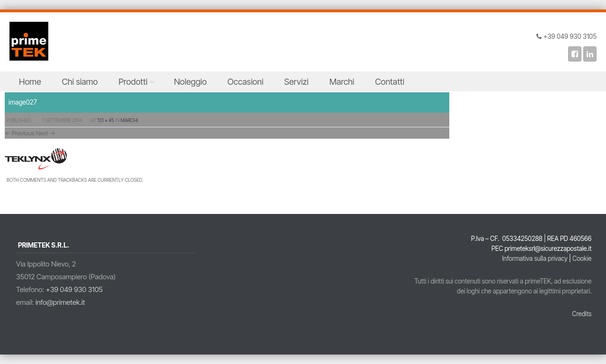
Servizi (296, 82)
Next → (46, 133)
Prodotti (133, 82)
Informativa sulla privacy (535, 258)
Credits (582, 314)
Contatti (390, 82)
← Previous (20, 133)
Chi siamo (80, 82)
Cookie (582, 258)
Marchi (342, 82)
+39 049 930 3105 (74, 289)
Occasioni (246, 82)
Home (30, 82)
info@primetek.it (60, 302)
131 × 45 (106, 120)
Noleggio (190, 82)
